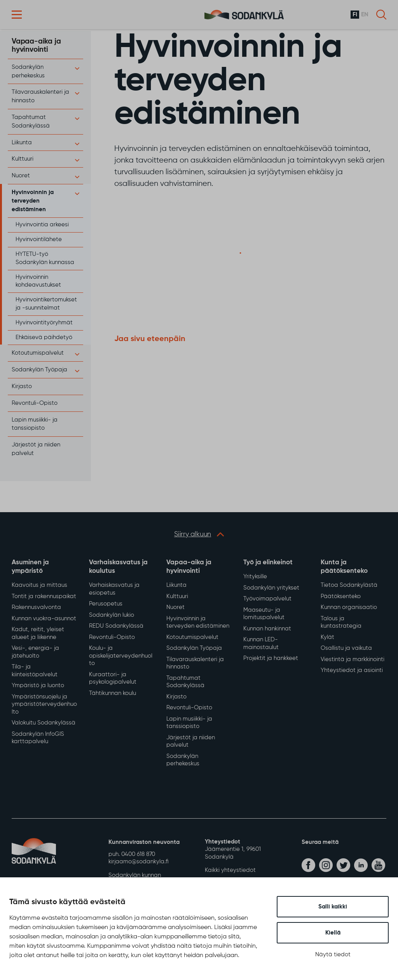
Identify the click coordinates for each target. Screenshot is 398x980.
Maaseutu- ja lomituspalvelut (264, 614)
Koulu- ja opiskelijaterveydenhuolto (121, 656)
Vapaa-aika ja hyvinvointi (36, 45)
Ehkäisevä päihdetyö (44, 337)
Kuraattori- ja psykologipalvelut (113, 678)
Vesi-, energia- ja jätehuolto (35, 652)
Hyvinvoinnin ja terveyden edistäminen (33, 201)
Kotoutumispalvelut (38, 353)
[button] (17, 15)
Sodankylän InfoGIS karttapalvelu (38, 738)
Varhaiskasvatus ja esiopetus (114, 589)
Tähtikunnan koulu (113, 693)
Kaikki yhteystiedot (230, 870)
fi (355, 15)
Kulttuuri (23, 159)
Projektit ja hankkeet (271, 658)
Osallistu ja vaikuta (346, 648)
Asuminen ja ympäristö (30, 567)
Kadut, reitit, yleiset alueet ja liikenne (38, 633)
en (365, 15)
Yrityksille (255, 577)
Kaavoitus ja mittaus (39, 585)
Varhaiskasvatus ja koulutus (118, 567)
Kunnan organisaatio (349, 607)
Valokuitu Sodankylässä (44, 723)
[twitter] (343, 865)
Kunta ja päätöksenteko (344, 567)
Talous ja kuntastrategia (341, 622)
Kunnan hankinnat (267, 629)
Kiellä (333, 933)
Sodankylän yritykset (271, 588)
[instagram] (326, 865)
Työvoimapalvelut (267, 599)
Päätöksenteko (341, 596)
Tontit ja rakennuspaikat (44, 596)
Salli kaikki (333, 907)
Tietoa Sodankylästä (349, 585)
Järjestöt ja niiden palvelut (191, 741)
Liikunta (22, 143)
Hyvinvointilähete (39, 239)
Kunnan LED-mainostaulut (261, 643)
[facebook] (308, 865)
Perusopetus (106, 604)
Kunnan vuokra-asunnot (44, 619)
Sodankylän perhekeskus (183, 760)
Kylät (327, 637)
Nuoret (21, 176)
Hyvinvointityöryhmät (44, 323)
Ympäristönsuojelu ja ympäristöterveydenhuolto (44, 704)
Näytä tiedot (333, 955)
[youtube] (378, 865)
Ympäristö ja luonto (38, 685)
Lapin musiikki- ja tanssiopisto (189, 723)
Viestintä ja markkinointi (353, 659)
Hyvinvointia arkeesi (42, 225)
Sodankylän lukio (112, 615)
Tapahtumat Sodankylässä (185, 682)
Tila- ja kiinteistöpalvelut (35, 671)
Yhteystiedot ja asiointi (352, 670)
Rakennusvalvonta (36, 607)
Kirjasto (22, 386)
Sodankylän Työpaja (39, 370)
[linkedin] (361, 865)
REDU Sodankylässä (116, 626)
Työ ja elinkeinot (268, 563)
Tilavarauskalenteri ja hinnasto (195, 663)
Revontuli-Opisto (35, 403)
